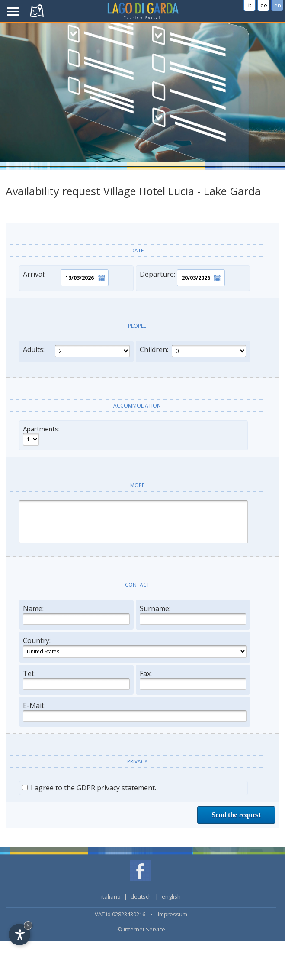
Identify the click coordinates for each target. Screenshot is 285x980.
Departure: (182, 278)
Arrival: (66, 278)
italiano (111, 896)
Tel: (76, 679)
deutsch (141, 896)
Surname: (193, 614)
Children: (193, 351)
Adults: (76, 351)
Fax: (193, 679)
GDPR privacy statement (116, 788)
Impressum (173, 914)
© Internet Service (141, 929)
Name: (76, 614)
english (171, 896)
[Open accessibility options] (19, 935)
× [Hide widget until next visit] (28, 925)
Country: (135, 647)
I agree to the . (89, 788)
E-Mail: (135, 711)
